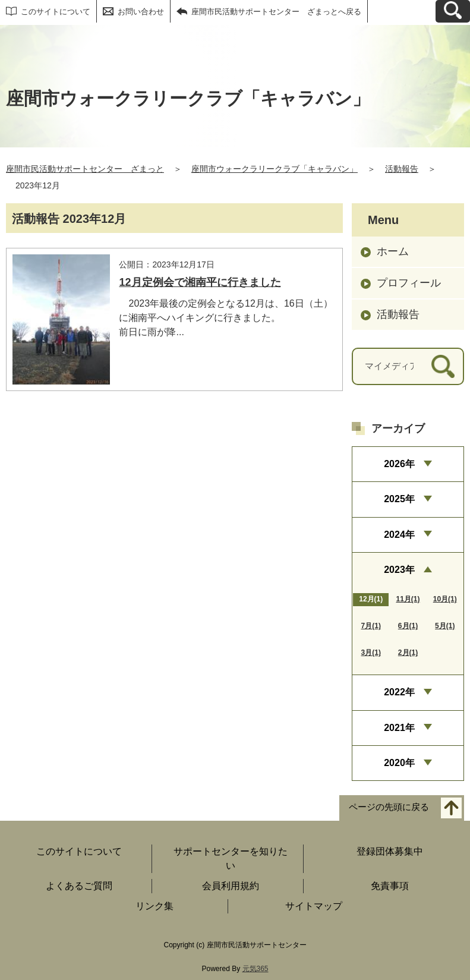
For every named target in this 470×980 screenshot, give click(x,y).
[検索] (443, 366)
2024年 (399, 535)
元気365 (255, 969)
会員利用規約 (231, 886)
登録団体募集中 (390, 851)
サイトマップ (314, 906)
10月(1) (445, 599)
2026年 (399, 464)
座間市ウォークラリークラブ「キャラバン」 (275, 169)
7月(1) (371, 626)
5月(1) (445, 626)
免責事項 (390, 886)
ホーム (393, 251)
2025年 (399, 499)
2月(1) (408, 653)
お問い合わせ (141, 12)
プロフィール (409, 283)
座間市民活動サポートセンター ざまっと (85, 169)
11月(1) (408, 599)
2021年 (399, 728)
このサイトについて (56, 12)
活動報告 (402, 169)
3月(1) (371, 653)
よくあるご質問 (79, 886)
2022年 (399, 692)
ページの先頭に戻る (389, 807)
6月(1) (408, 626)
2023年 (399, 570)
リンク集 (154, 906)
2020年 (399, 763)
